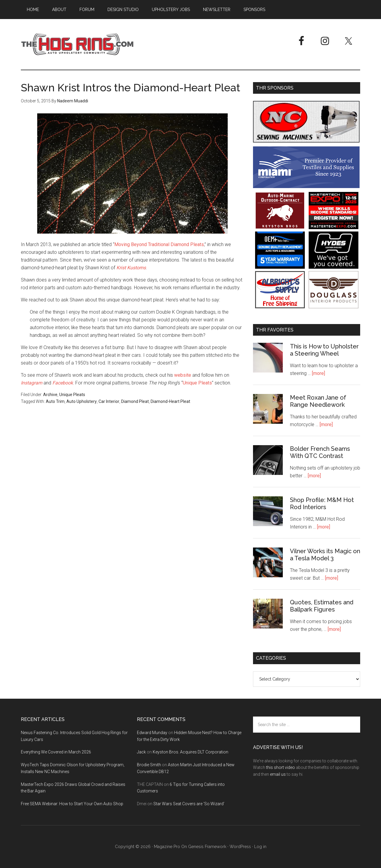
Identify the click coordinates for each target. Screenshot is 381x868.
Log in (260, 847)
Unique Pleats (197, 383)
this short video (281, 767)
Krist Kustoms (131, 268)
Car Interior (109, 401)
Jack (141, 752)
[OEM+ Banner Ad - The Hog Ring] (280, 267)
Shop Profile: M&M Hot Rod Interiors (322, 503)
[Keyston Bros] (280, 227)
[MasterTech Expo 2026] (334, 227)
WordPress (240, 847)
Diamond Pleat (135, 401)
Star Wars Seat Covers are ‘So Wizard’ (189, 804)
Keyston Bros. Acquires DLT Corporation (190, 752)
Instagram (32, 383)
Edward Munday (152, 733)
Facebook (63, 383)
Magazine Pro (167, 847)
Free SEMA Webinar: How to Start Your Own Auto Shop (72, 804)
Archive (50, 395)
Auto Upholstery (82, 401)
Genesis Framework (207, 847)
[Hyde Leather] (334, 267)
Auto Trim (55, 401)
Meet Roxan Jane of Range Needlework (318, 401)
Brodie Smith (149, 765)
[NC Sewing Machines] (306, 141)
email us (278, 774)
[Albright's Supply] (280, 307)
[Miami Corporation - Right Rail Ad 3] (306, 186)
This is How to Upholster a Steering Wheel (324, 350)
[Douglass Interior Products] (334, 307)
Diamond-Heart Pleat (170, 401)
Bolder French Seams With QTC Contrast (320, 452)
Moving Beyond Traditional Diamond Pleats (159, 244)
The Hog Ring (77, 44)
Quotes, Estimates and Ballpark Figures (322, 606)
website (183, 375)
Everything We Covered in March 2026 (56, 752)
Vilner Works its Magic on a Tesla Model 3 (325, 555)
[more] (318, 373)
